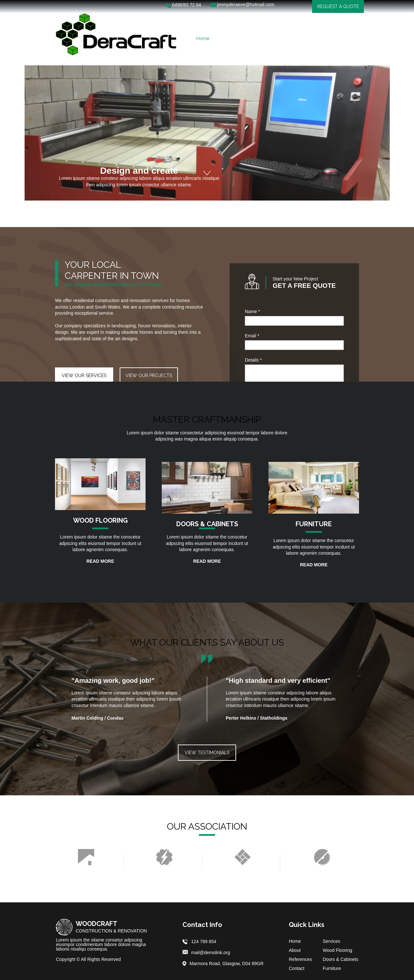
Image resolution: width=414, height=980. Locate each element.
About (295, 950)
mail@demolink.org (211, 953)
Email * (252, 336)
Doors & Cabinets (341, 959)
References (300, 959)
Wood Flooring (338, 950)
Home (295, 941)
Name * (252, 311)
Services (332, 941)
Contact (297, 968)
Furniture (332, 968)
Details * (253, 360)
